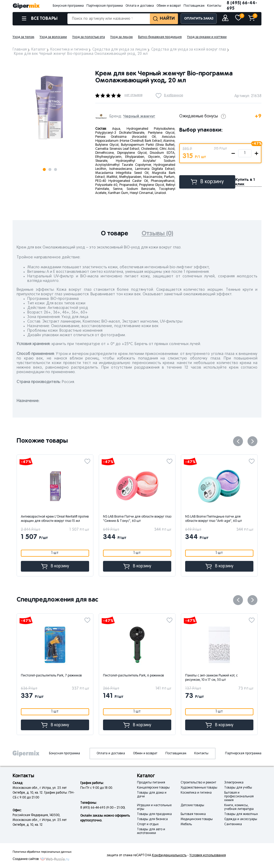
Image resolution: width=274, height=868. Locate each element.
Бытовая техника (193, 814)
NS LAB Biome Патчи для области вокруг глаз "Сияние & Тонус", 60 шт (137, 519)
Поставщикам (194, 6)
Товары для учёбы (238, 788)
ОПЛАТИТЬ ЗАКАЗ (199, 19)
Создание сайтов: (26, 859)
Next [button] (18, 64)
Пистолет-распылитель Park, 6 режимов (133, 676)
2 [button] (50, 169)
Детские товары (192, 805)
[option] (50, 108)
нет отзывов (133, 95)
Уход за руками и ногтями (207, 37)
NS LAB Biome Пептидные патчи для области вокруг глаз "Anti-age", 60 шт (214, 519)
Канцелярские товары (153, 788)
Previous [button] (238, 441)
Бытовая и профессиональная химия (239, 797)
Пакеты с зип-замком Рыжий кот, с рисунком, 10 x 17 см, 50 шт (211, 678)
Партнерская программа (105, 6)
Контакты (214, 6)
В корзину (207, 182)
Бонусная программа (68, 6)
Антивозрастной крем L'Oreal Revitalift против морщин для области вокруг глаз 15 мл (55, 519)
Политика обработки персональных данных (42, 852)
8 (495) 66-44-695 (242, 6)
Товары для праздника (154, 814)
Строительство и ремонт (198, 783)
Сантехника (233, 824)
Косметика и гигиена (196, 793)
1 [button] (44, 169)
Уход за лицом (121, 37)
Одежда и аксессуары (241, 819)
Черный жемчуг (139, 116)
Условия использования (208, 855)
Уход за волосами (53, 37)
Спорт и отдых (148, 824)
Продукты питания (151, 783)
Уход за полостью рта (89, 37)
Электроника (234, 783)
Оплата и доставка (140, 6)
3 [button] (56, 169)
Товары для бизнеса (152, 819)
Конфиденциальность (169, 855)
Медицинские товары (197, 819)
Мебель (186, 824)
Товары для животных (241, 814)
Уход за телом (23, 37)
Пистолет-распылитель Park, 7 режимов (51, 676)
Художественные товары (199, 788)
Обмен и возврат (169, 6)
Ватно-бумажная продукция (160, 37)
